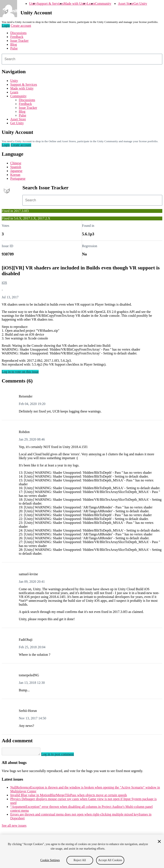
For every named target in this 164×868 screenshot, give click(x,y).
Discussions (18, 33)
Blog (14, 44)
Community (103, 4)
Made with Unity (75, 4)
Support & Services (50, 4)
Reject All (80, 860)
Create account (21, 26)
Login (6, 26)
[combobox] (82, 59)
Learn (91, 4)
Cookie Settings (50, 860)
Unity (33, 4)
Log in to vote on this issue (20, 372)
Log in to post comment (62, 755)
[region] (82, 851)
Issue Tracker (19, 41)
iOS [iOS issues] (4, 283)
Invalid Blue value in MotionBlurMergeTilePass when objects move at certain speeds (69, 796)
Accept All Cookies (110, 860)
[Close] (159, 841)
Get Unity (140, 4)
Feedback (17, 37)
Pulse (14, 48)
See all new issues (14, 827)
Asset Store (126, 4)
